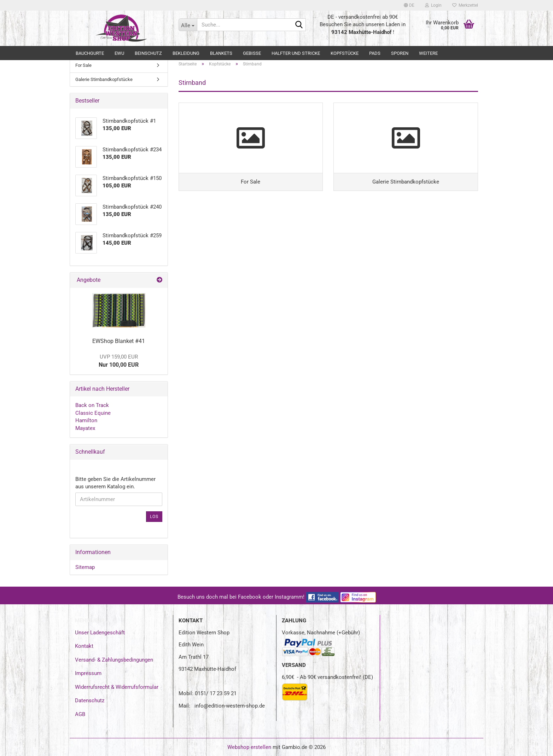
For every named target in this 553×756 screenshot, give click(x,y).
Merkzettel (465, 5)
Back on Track (92, 405)
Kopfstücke (345, 53)
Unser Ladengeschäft (100, 633)
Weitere (428, 53)
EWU (119, 53)
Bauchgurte (90, 53)
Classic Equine (93, 413)
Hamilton (86, 420)
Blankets (221, 53)
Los (154, 517)
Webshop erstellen (249, 747)
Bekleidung (186, 53)
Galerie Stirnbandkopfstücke (104, 79)
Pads (375, 53)
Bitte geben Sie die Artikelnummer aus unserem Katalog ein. (115, 483)
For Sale (83, 65)
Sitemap (85, 567)
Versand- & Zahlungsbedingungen (114, 660)
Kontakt (84, 646)
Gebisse (252, 53)
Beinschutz (148, 53)
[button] (409, 5)
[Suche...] (188, 25)
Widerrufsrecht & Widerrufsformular (117, 687)
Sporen (400, 53)
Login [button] (433, 5)
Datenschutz (90, 700)
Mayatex (85, 428)
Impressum (88, 673)
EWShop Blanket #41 (119, 341)
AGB (80, 714)
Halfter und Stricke (296, 53)
